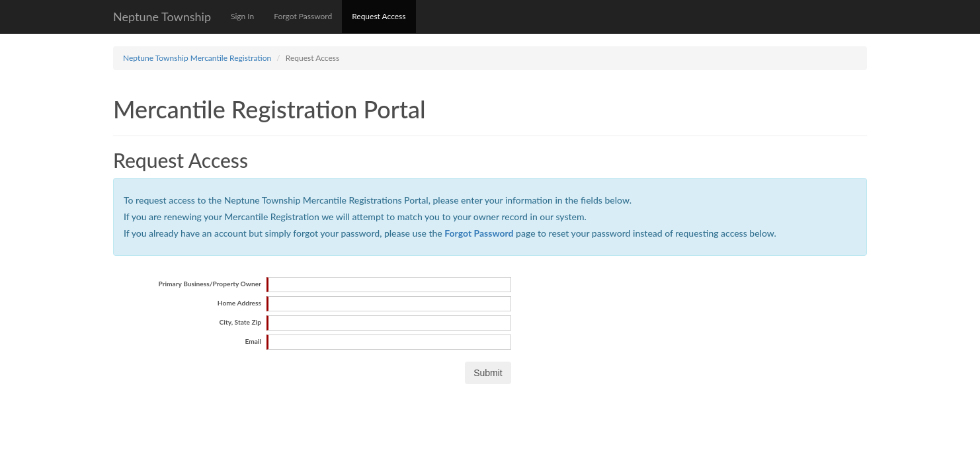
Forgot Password (303, 16)
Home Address (239, 303)
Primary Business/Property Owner (210, 284)
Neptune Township (162, 17)
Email (253, 341)
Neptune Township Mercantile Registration (197, 58)
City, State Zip (240, 322)
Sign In (242, 16)
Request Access (379, 16)
